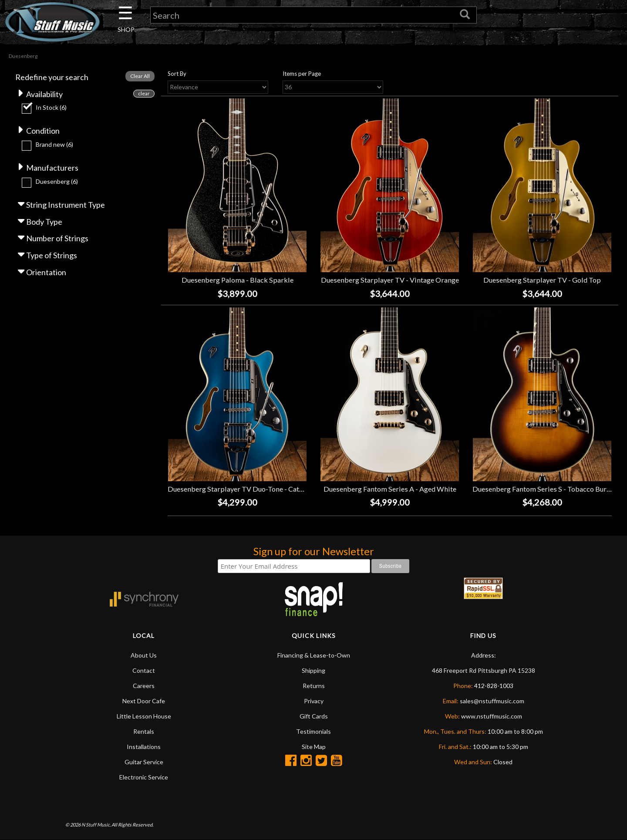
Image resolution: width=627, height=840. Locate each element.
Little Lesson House (144, 716)
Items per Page (302, 74)
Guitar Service (144, 762)
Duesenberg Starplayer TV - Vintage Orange (390, 280)
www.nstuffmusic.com (492, 716)
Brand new (54, 144)
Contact (144, 670)
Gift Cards (314, 716)
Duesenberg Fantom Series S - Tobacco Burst (543, 489)
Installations (144, 747)
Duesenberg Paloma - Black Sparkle (238, 280)
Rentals (144, 731)
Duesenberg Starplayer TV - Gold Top (542, 280)
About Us (144, 655)
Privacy (314, 701)
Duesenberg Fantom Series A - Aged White (390, 489)
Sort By (177, 74)
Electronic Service (144, 777)
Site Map (314, 747)
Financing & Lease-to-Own (314, 655)
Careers (144, 686)
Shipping (313, 670)
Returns (314, 686)
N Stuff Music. (96, 825)
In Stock (51, 107)
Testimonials (313, 731)
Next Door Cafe (144, 701)
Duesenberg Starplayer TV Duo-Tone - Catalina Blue (249, 489)
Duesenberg (57, 181)
